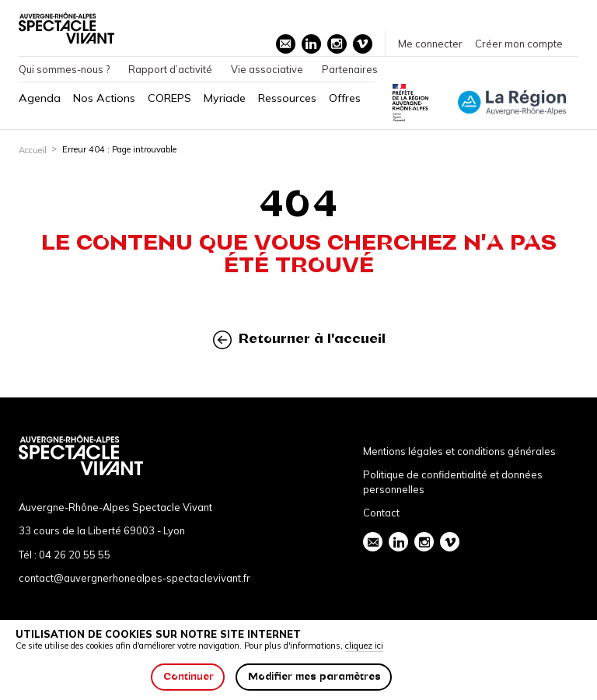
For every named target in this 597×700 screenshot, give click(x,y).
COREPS (169, 98)
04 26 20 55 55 (75, 555)
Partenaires (350, 69)
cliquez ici (364, 646)
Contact (381, 513)
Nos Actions (104, 98)
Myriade (225, 98)
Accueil (33, 150)
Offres (345, 98)
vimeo (362, 44)
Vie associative (267, 69)
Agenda (40, 98)
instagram (337, 44)
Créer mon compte (519, 44)
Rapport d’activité (170, 69)
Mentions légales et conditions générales (459, 451)
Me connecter (430, 44)
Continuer (189, 676)
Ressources (287, 98)
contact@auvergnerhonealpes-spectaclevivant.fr (134, 578)
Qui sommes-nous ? (64, 69)
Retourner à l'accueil (299, 339)
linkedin (311, 44)
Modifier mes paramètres (314, 676)
